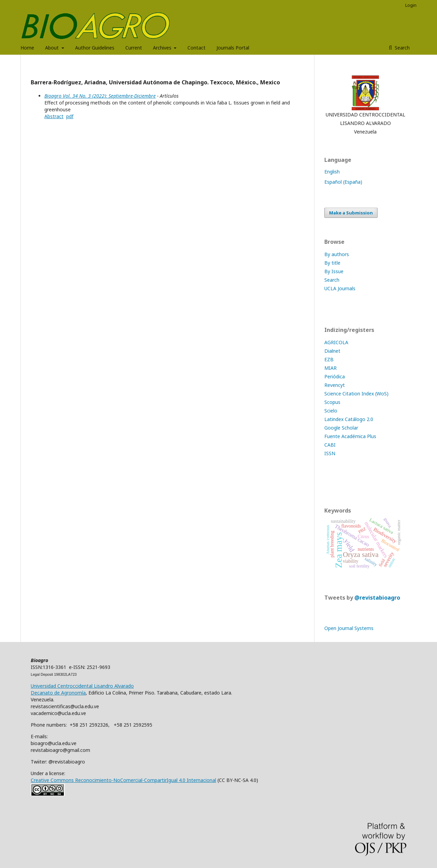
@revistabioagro (377, 598)
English (332, 172)
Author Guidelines (95, 48)
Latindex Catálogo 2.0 (349, 419)
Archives (163, 48)
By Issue (334, 271)
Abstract (54, 116)
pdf (70, 116)
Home (27, 48)
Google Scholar (341, 428)
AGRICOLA (336, 342)
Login (411, 5)
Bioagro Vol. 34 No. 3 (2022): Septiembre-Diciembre (100, 96)
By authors (337, 254)
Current (134, 48)
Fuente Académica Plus (350, 436)
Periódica (335, 376)
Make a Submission (351, 213)
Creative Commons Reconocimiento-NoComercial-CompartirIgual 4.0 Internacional (123, 780)
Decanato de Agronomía (58, 693)
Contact (196, 48)
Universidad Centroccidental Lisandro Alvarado (82, 686)
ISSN (330, 453)
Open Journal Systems (349, 628)
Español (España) (343, 182)
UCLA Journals (340, 288)
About (53, 48)
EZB (329, 359)
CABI (330, 445)
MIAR (330, 368)
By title (332, 263)
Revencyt (335, 385)
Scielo (331, 411)
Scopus (332, 402)
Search (401, 48)
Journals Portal (233, 48)
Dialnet (332, 351)
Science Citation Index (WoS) (356, 394)
